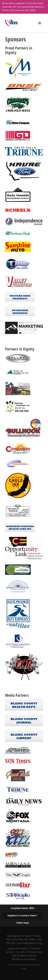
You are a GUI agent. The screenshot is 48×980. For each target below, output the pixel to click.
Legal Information (18, 948)
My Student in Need (24, 955)
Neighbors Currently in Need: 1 (22, 916)
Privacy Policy (35, 952)
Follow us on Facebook (25, 959)
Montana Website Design (17, 965)
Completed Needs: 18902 (22, 908)
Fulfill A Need (22, 923)
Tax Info (20, 952)
